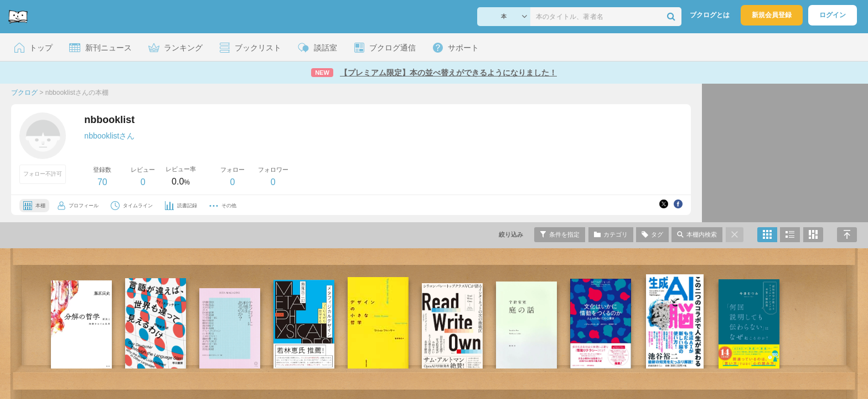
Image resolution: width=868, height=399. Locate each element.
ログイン (833, 15)
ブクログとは (710, 15)
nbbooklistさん (109, 136)
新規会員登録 (772, 15)
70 (102, 182)
